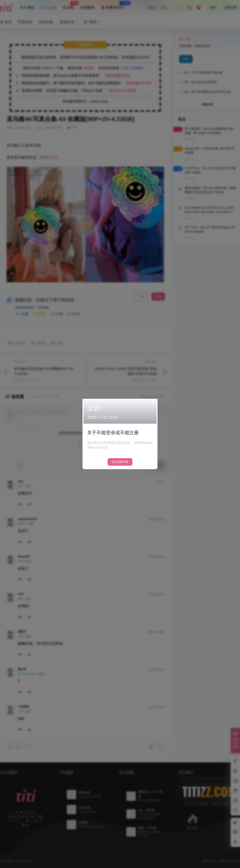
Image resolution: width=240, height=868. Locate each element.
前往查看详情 (120, 462)
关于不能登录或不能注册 (113, 433)
